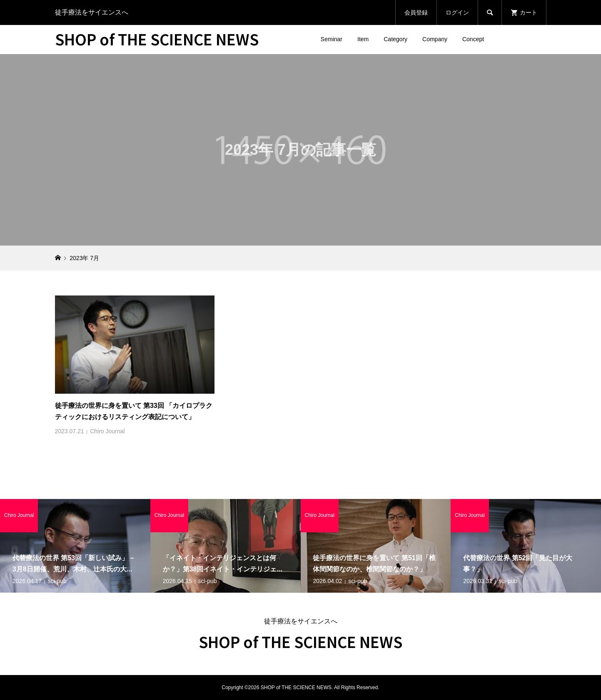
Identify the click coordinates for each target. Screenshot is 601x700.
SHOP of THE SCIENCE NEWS (157, 39)
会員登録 (416, 12)
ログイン (457, 12)
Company (435, 39)
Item (363, 39)
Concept (473, 39)
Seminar (332, 39)
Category (395, 39)
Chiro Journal (107, 431)
